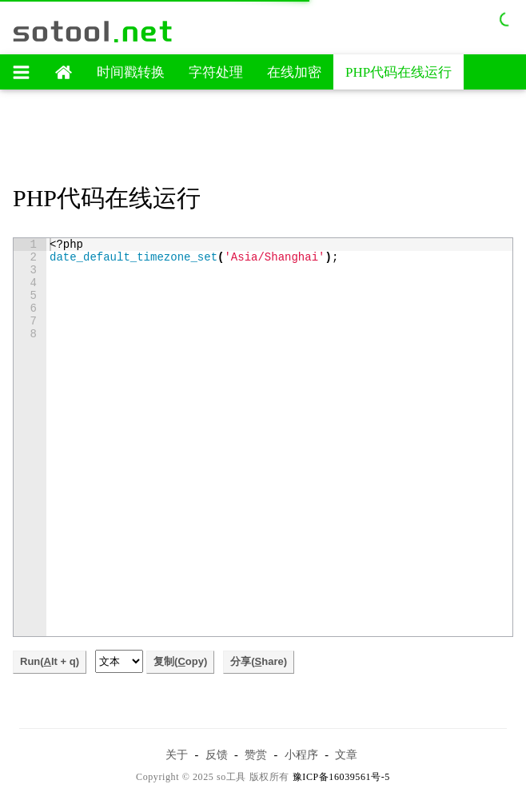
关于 (177, 754)
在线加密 (294, 72)
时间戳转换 (131, 72)
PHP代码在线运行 (398, 72)
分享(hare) (259, 661)
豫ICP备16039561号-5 (341, 777)
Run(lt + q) (50, 661)
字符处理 (216, 72)
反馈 (217, 754)
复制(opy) (180, 661)
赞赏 (256, 754)
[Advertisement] (263, 138)
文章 (346, 754)
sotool (94, 31)
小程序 (301, 754)
